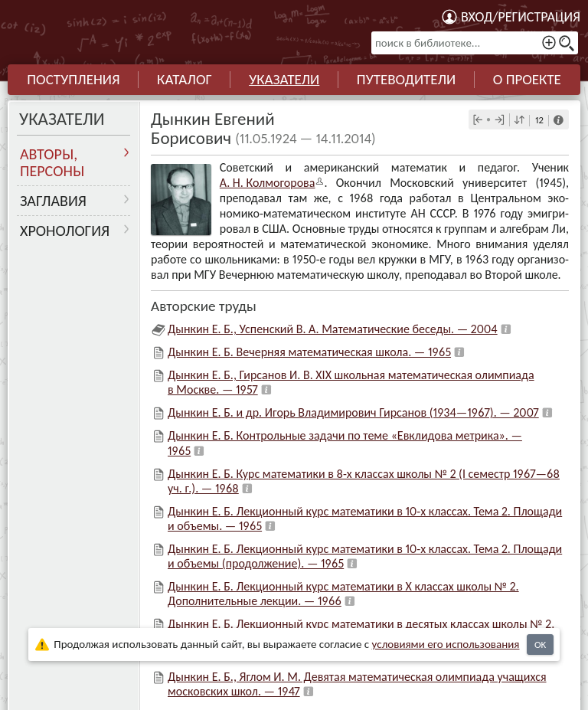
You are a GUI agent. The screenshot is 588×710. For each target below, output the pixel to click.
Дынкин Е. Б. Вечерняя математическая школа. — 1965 (309, 352)
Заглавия (53, 201)
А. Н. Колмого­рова (268, 183)
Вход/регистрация (521, 17)
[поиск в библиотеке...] (475, 43)
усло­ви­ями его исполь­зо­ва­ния (446, 644)
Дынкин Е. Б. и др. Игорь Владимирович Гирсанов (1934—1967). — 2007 (353, 412)
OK (540, 645)
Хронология (65, 231)
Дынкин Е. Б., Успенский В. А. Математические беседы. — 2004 (333, 329)
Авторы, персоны (52, 162)
